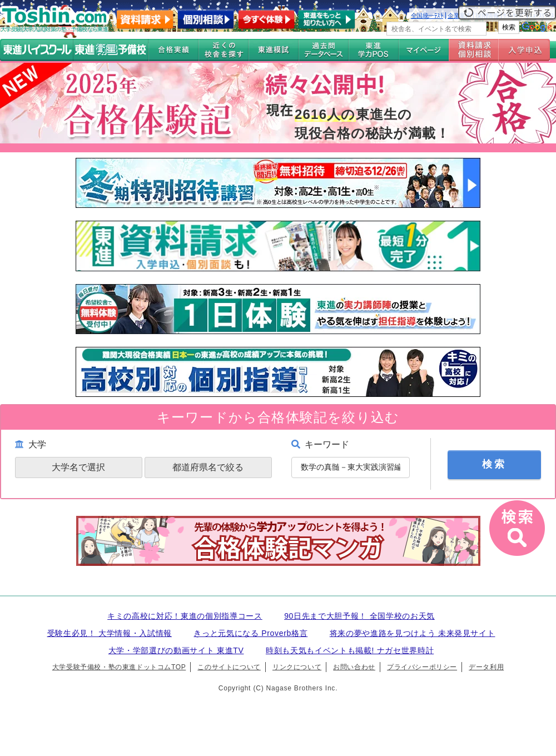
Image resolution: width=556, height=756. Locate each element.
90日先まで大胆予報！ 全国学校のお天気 (359, 616)
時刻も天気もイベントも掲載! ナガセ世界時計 (350, 650)
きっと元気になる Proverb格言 (250, 633)
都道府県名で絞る (208, 467)
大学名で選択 (78, 467)
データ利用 (486, 667)
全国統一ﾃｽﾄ (427, 16)
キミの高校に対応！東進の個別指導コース (185, 616)
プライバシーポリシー (422, 667)
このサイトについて (229, 667)
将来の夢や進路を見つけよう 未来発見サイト (413, 633)
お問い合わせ (354, 667)
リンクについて (297, 667)
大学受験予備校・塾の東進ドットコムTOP (119, 667)
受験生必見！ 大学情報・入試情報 (110, 633)
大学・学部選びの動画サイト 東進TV (176, 650)
